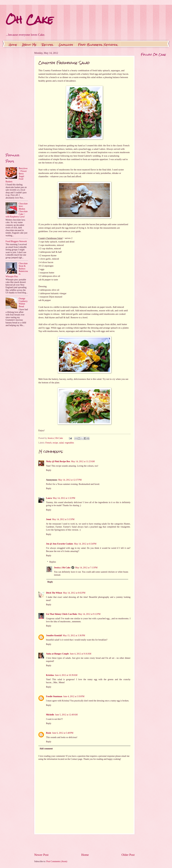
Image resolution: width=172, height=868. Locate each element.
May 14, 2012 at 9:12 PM (89, 614)
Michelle (50, 715)
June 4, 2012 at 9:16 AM (81, 654)
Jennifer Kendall (54, 635)
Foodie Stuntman (54, 696)
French (48, 443)
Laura (49, 498)
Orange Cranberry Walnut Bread (23, 302)
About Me (29, 45)
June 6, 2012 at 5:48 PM (63, 733)
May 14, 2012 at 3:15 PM (63, 519)
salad (61, 443)
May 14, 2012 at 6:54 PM (85, 544)
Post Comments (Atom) (57, 861)
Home (13, 45)
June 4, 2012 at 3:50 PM (74, 696)
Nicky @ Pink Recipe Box (58, 461)
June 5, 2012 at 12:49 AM (66, 715)
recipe (55, 443)
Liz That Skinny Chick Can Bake (62, 614)
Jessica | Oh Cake (62, 568)
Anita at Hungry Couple (57, 654)
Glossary (66, 45)
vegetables (69, 443)
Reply (49, 470)
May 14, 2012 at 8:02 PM (74, 593)
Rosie (49, 733)
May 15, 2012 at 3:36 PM (74, 635)
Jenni (49, 519)
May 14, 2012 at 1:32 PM (64, 498)
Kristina (50, 675)
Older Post (128, 855)
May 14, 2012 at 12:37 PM (70, 480)
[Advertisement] (84, 843)
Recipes (48, 45)
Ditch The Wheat (54, 593)
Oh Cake (29, 20)
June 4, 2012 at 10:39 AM (66, 675)
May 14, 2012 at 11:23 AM (83, 461)
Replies (53, 562)
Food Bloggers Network (98, 45)
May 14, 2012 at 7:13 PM (86, 568)
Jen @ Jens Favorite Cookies (60, 544)
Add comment (46, 749)
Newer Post (41, 855)
